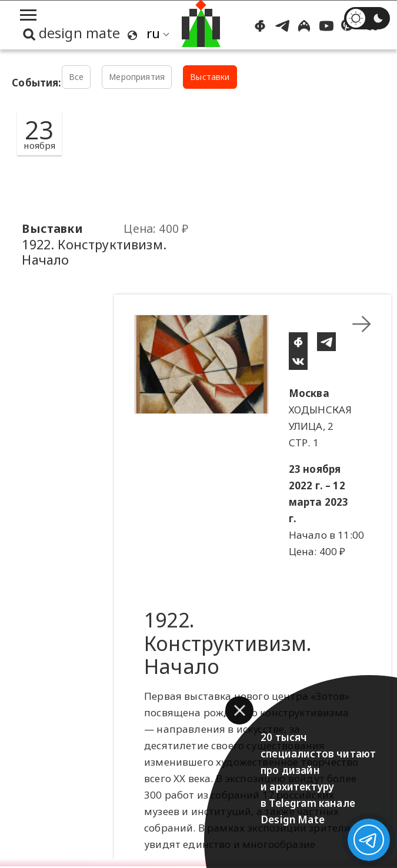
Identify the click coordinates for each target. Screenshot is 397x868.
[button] (239, 710)
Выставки (210, 77)
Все (76, 77)
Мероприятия (137, 77)
